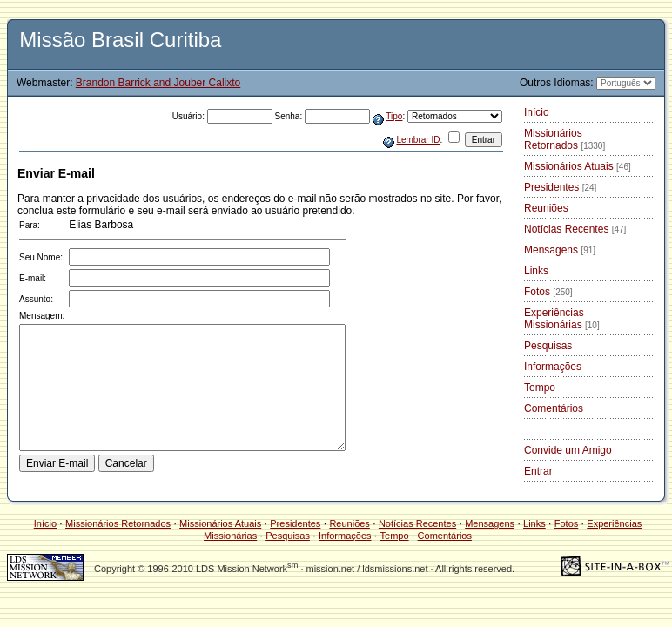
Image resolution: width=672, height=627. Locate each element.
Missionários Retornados (564, 139)
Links (536, 271)
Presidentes (560, 187)
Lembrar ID (418, 140)
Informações (553, 367)
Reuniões (546, 208)
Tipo (394, 116)
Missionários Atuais (578, 166)
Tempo (540, 388)
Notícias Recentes (575, 229)
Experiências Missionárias (562, 319)
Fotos (548, 292)
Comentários (554, 408)
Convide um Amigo (568, 450)
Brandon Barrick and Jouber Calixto (158, 83)
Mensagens (560, 250)
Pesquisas (548, 346)
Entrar (538, 471)
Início (537, 112)
